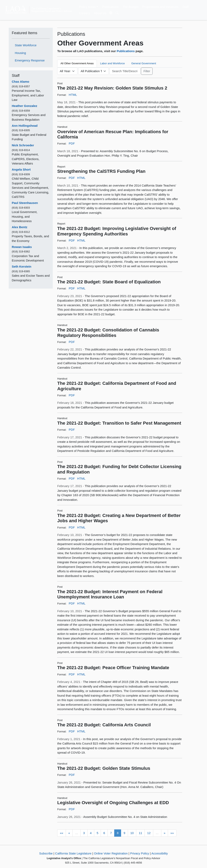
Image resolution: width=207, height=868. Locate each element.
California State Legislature (73, 853)
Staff (185, 7)
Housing (20, 53)
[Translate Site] (111, 13)
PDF (72, 143)
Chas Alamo (20, 82)
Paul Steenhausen (25, 203)
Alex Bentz (20, 227)
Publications (110, 7)
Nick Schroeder (23, 145)
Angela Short (21, 169)
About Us (100, 13)
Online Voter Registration (111, 853)
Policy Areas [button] (87, 7)
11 (140, 833)
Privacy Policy (140, 853)
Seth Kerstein (22, 266)
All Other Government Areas (77, 63)
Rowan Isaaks (22, 247)
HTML (73, 95)
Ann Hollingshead (25, 126)
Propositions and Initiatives (160, 7)
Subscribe (46, 853)
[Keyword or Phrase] (125, 71)
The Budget (130, 7)
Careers (84, 13)
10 (132, 833)
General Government (144, 63)
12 (149, 833)
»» (172, 833)
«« (62, 833)
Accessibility (160, 853)
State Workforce (26, 45)
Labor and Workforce (112, 63)
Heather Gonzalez (24, 106)
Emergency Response (30, 60)
